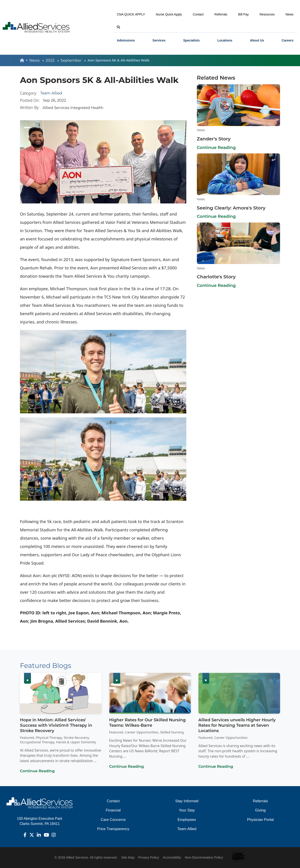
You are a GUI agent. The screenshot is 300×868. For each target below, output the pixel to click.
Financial (113, 810)
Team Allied (51, 93)
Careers (288, 40)
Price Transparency (113, 829)
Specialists (191, 40)
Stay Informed (187, 801)
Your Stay (187, 810)
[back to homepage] (25, 60)
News (290, 14)
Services (159, 40)
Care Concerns (113, 820)
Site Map (128, 857)
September (73, 60)
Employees (187, 820)
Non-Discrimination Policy (204, 857)
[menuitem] (126, 40)
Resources (267, 14)
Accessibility (172, 857)
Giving (260, 810)
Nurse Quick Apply (169, 14)
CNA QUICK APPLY (131, 14)
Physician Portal (260, 820)
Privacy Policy (149, 857)
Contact (198, 14)
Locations (225, 40)
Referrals (221, 14)
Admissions (126, 40)
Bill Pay (243, 14)
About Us (257, 40)
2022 (52, 60)
